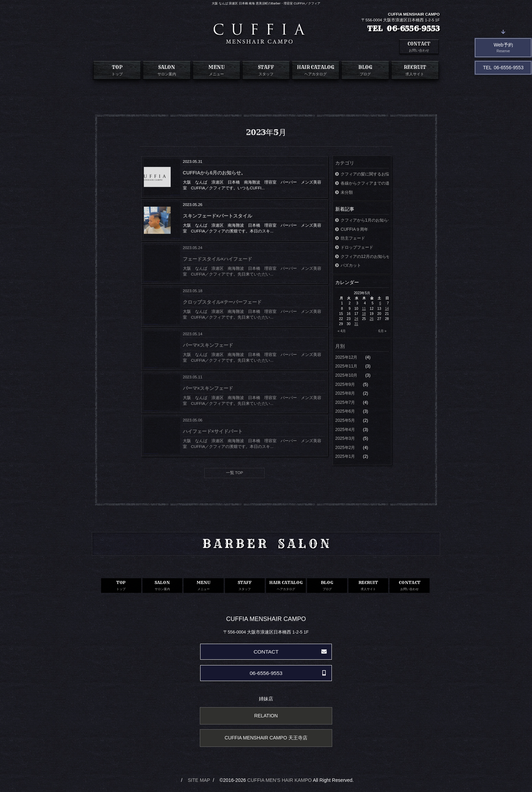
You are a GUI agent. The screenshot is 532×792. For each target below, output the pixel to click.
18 (364, 314)
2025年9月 (346, 384)
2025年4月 (346, 430)
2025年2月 (346, 448)
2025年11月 (347, 366)
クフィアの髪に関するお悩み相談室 (362, 174)
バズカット (348, 265)
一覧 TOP (235, 473)
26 (372, 319)
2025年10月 (347, 375)
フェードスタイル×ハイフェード (217, 259)
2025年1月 (346, 456)
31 (356, 324)
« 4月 (342, 331)
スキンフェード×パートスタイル (217, 216)
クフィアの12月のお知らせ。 (362, 257)
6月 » (382, 331)
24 (356, 319)
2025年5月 (346, 420)
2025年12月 (347, 357)
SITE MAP (199, 780)
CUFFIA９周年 (352, 229)
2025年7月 (346, 402)
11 (364, 309)
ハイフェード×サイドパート (213, 431)
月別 (340, 346)
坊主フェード (350, 238)
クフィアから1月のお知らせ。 (362, 220)
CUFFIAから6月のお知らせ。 (214, 173)
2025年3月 (346, 438)
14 (387, 309)
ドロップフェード (354, 247)
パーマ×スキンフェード (208, 345)
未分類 (344, 192)
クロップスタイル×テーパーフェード (222, 302)
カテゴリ (345, 163)
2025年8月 (346, 393)
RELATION (266, 716)
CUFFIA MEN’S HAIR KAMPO (280, 780)
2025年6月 (346, 411)
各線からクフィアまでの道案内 (362, 183)
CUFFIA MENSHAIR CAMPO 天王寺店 (266, 738)
